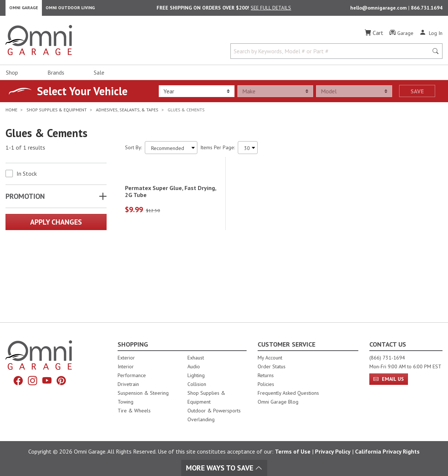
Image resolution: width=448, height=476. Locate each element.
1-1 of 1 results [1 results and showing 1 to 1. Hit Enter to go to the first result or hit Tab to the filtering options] (25, 151)
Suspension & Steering (143, 393)
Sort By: (133, 151)
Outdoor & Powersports (214, 411)
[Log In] (431, 36)
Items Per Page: (218, 151)
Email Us (389, 379)
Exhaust (196, 358)
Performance (132, 375)
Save (417, 94)
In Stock (27, 177)
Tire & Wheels (134, 411)
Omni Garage (24, 9)
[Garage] (401, 36)
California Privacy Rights (387, 451)
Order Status (272, 366)
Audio (194, 366)
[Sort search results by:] (171, 151)
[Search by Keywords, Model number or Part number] (332, 54)
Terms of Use (293, 451)
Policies (266, 384)
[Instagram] (32, 381)
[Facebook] (15, 381)
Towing (126, 402)
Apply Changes (56, 225)
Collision (197, 384)
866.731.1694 (427, 10)
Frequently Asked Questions (288, 393)
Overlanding (201, 419)
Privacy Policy (333, 451)
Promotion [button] (25, 200)
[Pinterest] (64, 381)
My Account (270, 358)
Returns (266, 375)
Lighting (196, 375)
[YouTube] (48, 381)
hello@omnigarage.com (379, 10)
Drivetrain (128, 384)
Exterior (126, 358)
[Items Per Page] (248, 151)
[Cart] (374, 36)
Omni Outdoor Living (70, 9)
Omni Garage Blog (278, 402)
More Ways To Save (224, 468)
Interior (126, 366)
